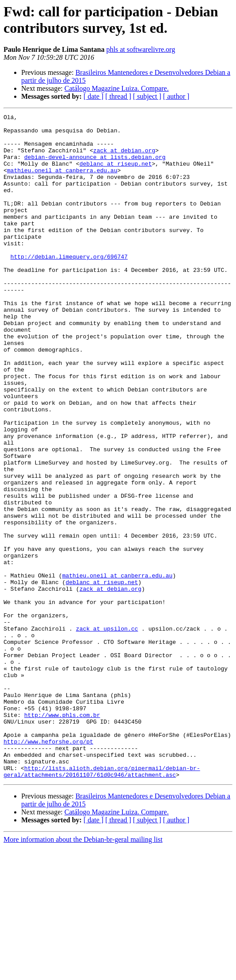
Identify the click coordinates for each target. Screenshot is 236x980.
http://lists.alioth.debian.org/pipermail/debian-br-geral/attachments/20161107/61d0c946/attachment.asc (102, 903)
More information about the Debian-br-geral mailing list (83, 972)
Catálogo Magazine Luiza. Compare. (117, 88)
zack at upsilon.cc (107, 732)
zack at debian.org (124, 158)
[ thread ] (118, 96)
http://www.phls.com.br (62, 836)
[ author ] (176, 96)
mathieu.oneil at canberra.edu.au (62, 182)
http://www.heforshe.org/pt (48, 868)
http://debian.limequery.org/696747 (69, 286)
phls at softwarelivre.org (141, 49)
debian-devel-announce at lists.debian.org (95, 166)
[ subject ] (147, 96)
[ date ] (93, 96)
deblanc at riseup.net (116, 174)
